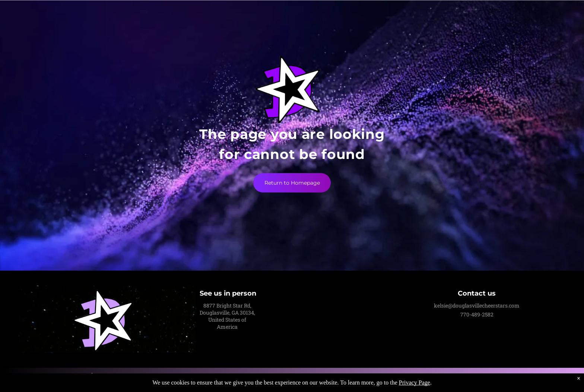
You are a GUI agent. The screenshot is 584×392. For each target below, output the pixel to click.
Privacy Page (415, 383)
